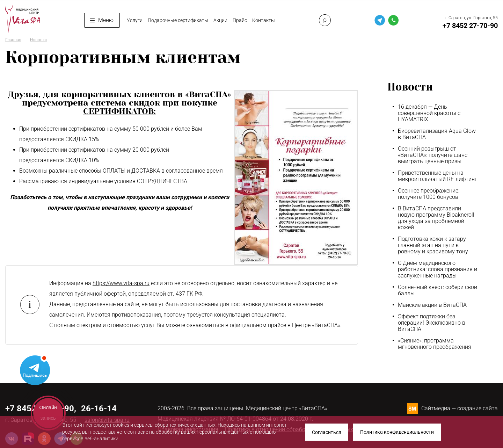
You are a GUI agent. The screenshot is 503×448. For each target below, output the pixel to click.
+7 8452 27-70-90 (470, 26)
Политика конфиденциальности (397, 432)
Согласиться (327, 432)
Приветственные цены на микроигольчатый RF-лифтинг (438, 176)
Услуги (135, 20)
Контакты (264, 20)
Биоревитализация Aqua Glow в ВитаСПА (437, 134)
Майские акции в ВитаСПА (432, 305)
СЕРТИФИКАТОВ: (119, 111)
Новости (38, 40)
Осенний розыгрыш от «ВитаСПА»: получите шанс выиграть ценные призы (433, 155)
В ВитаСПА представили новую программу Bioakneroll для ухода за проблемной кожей (436, 218)
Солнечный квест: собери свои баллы (438, 290)
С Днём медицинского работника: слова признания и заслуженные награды (438, 269)
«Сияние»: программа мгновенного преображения (435, 344)
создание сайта (478, 408)
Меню (102, 20)
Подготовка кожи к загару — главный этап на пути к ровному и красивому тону (435, 245)
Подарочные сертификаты (178, 20)
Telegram (35, 370)
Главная (13, 40)
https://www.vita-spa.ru (121, 283)
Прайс (240, 20)
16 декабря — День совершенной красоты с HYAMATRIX (429, 113)
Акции (220, 20)
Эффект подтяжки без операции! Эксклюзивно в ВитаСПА (432, 323)
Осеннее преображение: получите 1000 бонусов (429, 194)
